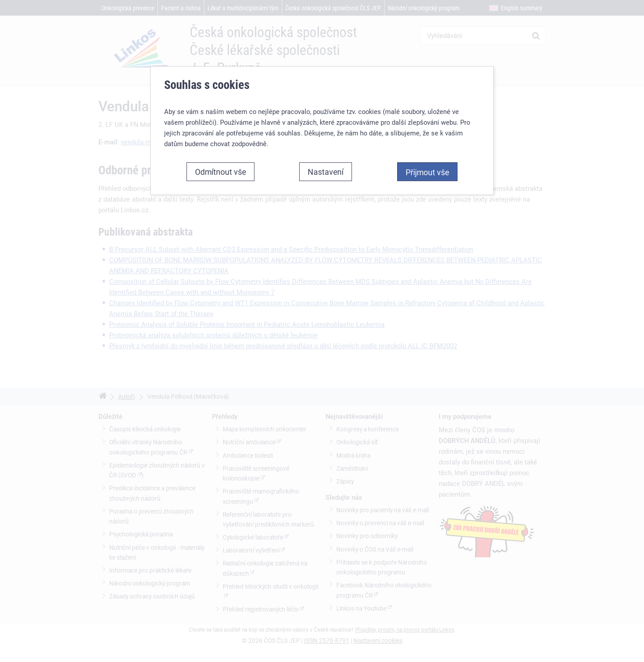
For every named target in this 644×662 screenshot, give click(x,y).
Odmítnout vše (220, 172)
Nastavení (326, 172)
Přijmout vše (427, 172)
